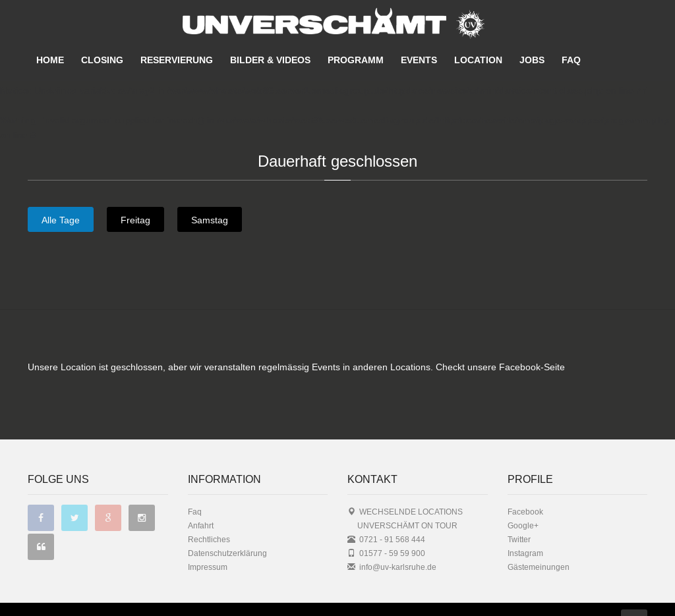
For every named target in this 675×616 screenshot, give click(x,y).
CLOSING (102, 60)
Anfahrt (201, 499)
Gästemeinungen (539, 541)
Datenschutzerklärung (227, 527)
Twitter (519, 513)
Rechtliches (209, 513)
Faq (195, 485)
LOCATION (478, 60)
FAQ (571, 60)
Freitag (135, 220)
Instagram (525, 527)
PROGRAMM (356, 60)
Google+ (523, 499)
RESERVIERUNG (177, 60)
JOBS (532, 60)
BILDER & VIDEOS (270, 60)
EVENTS (419, 60)
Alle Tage (61, 220)
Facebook (525, 485)
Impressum (208, 541)
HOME (50, 60)
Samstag (210, 220)
